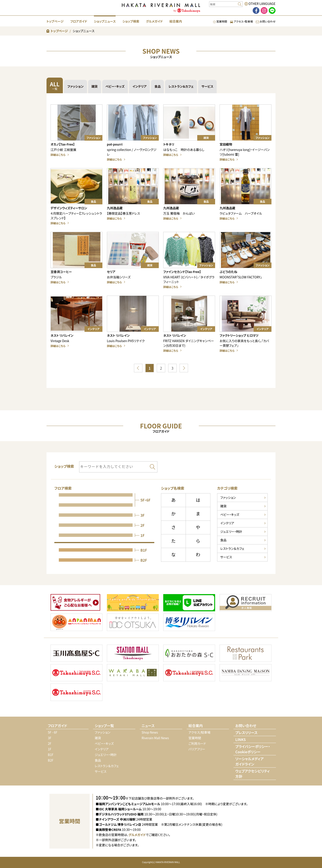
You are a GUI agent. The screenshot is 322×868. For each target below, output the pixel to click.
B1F (51, 755)
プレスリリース (246, 733)
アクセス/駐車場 (199, 732)
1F (50, 749)
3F (50, 738)
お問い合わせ (266, 21)
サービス (207, 86)
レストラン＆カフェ (181, 86)
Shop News (150, 732)
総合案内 (176, 21)
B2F (51, 760)
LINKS (240, 739)
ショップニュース (105, 21)
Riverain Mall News (155, 738)
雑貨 (95, 86)
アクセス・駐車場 (241, 21)
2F (50, 743)
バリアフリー (197, 749)
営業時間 (220, 21)
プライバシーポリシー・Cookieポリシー (253, 749)
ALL (55, 85)
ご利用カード (197, 743)
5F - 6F (53, 732)
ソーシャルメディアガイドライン (249, 761)
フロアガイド (79, 21)
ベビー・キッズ (115, 86)
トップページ (55, 21)
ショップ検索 (131, 21)
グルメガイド (154, 21)
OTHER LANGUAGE (262, 4)
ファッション (75, 86)
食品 (157, 86)
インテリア (139, 86)
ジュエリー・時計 (231, 531)
